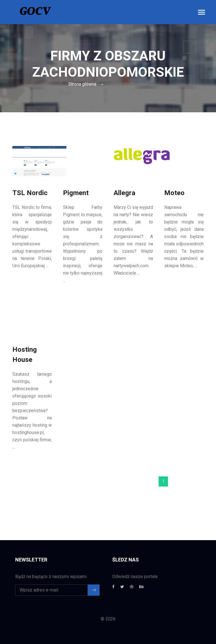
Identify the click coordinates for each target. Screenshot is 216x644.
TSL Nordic (30, 193)
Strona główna (82, 84)
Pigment (76, 193)
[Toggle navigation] (202, 13)
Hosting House (25, 355)
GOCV (35, 12)
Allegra (124, 193)
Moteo (174, 193)
